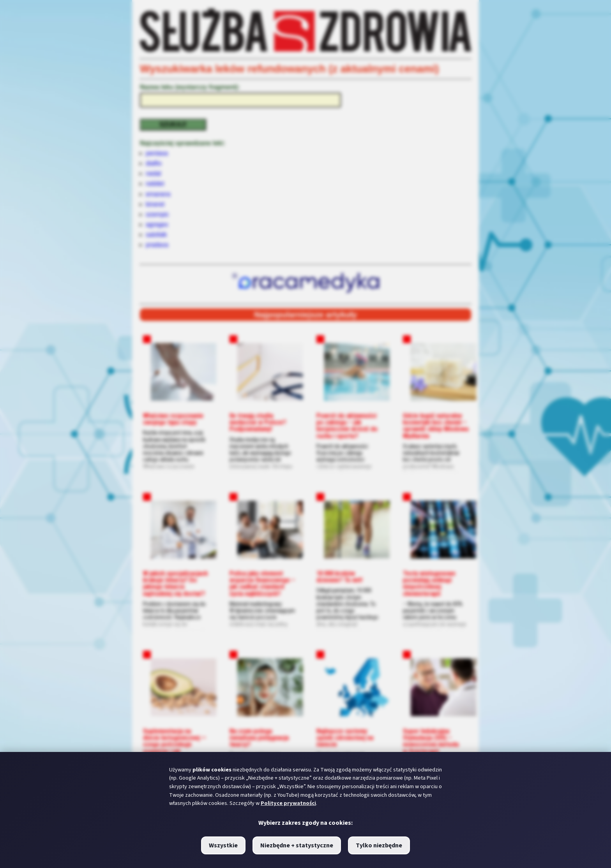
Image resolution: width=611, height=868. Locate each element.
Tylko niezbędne (379, 845)
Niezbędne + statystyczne (297, 845)
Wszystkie (223, 845)
